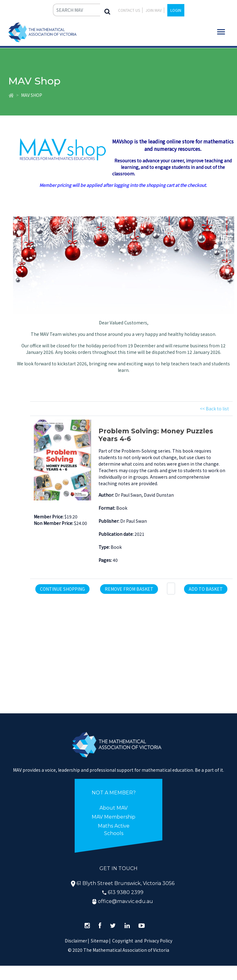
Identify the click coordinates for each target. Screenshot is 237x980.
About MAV (114, 808)
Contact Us (129, 10)
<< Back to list (214, 409)
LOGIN (176, 10)
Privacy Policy (158, 941)
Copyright (123, 941)
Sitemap (100, 941)
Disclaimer (77, 941)
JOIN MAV (154, 10)
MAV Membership (114, 817)
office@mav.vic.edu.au (125, 901)
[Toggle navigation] (221, 32)
